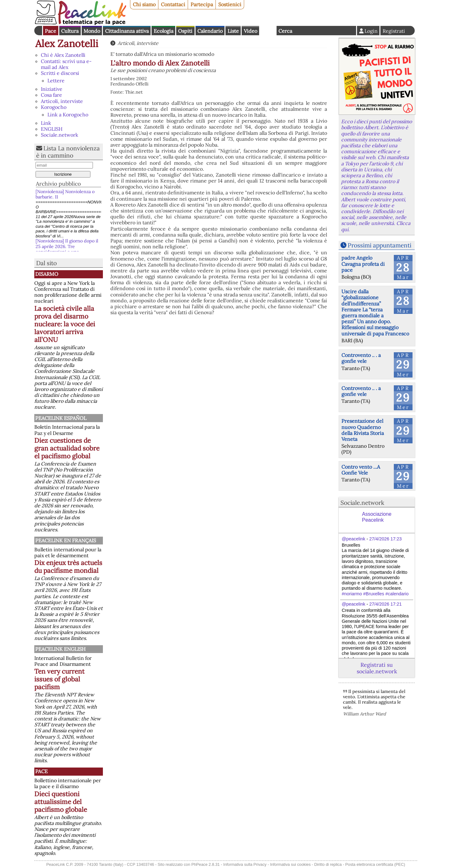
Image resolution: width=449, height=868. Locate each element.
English (268, 31)
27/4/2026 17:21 (385, 604)
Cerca (285, 31)
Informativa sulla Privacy (245, 864)
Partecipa (202, 4)
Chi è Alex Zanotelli (63, 55)
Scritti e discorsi (60, 73)
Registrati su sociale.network (377, 668)
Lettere (56, 80)
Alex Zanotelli (67, 44)
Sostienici (230, 4)
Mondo (92, 31)
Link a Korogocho (68, 115)
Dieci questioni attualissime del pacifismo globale (61, 802)
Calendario (210, 31)
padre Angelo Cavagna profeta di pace (363, 264)
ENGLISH (52, 129)
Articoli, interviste (62, 101)
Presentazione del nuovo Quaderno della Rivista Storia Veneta (363, 430)
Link (46, 123)
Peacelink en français (66, 540)
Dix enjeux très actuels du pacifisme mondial (68, 567)
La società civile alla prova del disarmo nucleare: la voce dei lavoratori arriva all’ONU (65, 324)
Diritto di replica (328, 864)
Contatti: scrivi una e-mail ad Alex (66, 64)
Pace (51, 31)
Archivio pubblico (58, 184)
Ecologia (164, 31)
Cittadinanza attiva (127, 31)
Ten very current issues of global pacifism (59, 679)
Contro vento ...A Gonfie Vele (361, 470)
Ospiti (185, 31)
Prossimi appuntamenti (379, 245)
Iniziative (52, 89)
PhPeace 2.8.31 (206, 864)
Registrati (394, 31)
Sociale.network (60, 135)
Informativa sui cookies (290, 864)
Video (251, 31)
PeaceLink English (60, 649)
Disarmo (47, 274)
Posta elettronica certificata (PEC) (375, 864)
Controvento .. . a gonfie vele (361, 358)
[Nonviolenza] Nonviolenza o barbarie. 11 (65, 194)
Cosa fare (51, 95)
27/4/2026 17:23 (385, 539)
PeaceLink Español (61, 418)
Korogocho (54, 107)
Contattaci (173, 4)
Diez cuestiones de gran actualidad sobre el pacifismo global (67, 448)
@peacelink (353, 539)
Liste (233, 31)
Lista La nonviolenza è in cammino (68, 152)
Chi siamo (144, 4)
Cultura (70, 31)
